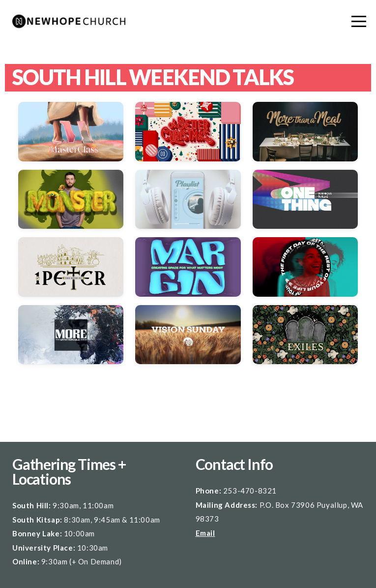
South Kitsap (36, 520)
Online (25, 561)
